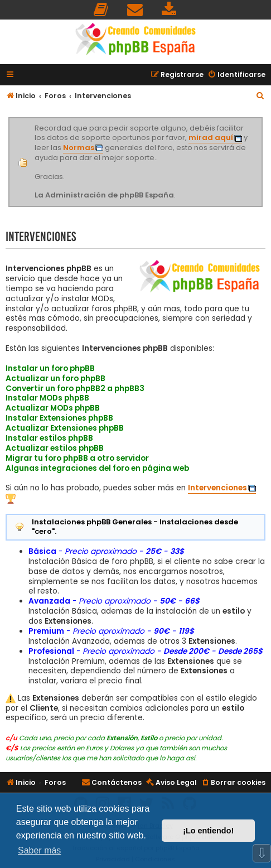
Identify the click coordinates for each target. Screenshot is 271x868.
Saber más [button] (39, 850)
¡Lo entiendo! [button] (208, 831)
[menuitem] (101, 10)
